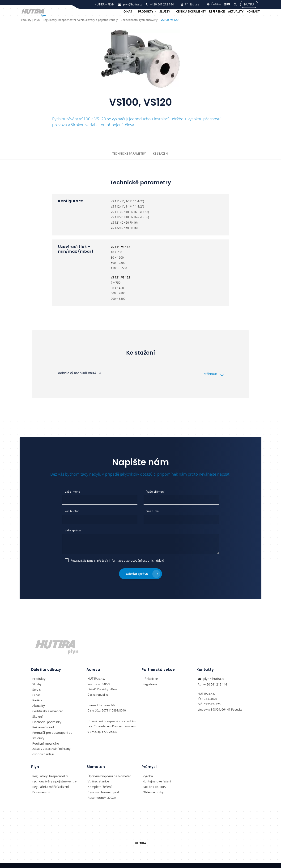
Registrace (150, 683)
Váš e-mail (153, 511)
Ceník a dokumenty (191, 11)
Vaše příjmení (155, 491)
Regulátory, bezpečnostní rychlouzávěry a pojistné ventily (53, 771)
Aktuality (236, 11)
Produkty (146, 11)
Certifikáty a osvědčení (47, 710)
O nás (128, 11)
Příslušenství (41, 784)
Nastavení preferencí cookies (160, 861)
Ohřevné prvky (152, 784)
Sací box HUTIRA (153, 779)
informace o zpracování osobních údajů (135, 560)
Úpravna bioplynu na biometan (108, 768)
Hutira (249, 4)
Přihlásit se (190, 4)
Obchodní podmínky (45, 720)
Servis (36, 688)
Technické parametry (129, 153)
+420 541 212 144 (215, 683)
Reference (217, 11)
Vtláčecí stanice (98, 774)
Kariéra (37, 699)
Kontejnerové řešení (156, 774)
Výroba (147, 768)
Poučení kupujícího (45, 736)
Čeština (214, 4)
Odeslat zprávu (143, 573)
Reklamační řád (43, 725)
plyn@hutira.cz (213, 678)
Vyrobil (235, 861)
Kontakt (253, 11)
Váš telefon (72, 511)
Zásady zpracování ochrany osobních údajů (57, 744)
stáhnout (215, 374)
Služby (165, 11)
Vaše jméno (72, 491)
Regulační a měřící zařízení (50, 779)
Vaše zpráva (73, 530)
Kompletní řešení (99, 779)
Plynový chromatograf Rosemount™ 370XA (111, 787)
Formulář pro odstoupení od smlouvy (56, 731)
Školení (37, 715)
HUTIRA (141, 835)
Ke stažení (161, 153)
